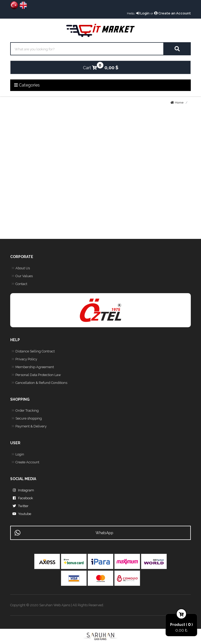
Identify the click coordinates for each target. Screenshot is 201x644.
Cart (90, 66)
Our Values (21, 276)
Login (143, 13)
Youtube (21, 514)
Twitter (19, 506)
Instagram (22, 490)
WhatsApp (64, 533)
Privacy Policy (24, 359)
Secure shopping (26, 418)
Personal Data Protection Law (36, 375)
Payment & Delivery (28, 426)
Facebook (22, 498)
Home (177, 103)
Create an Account (172, 13)
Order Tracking (24, 411)
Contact (19, 284)
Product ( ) (181, 624)
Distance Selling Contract (32, 351)
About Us (20, 268)
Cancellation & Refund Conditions (39, 383)
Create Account (25, 462)
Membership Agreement (32, 367)
